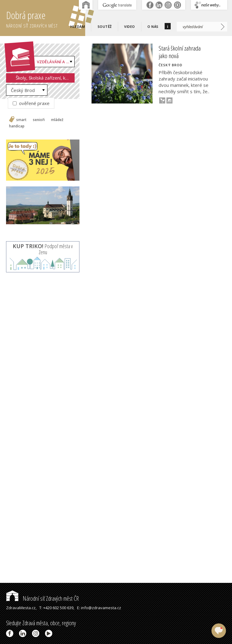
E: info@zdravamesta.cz (99, 608)
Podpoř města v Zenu (43, 249)
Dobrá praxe (46, 18)
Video (130, 26)
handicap (17, 126)
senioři (39, 120)
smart (21, 120)
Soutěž (105, 26)
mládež (57, 120)
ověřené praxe (31, 103)
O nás (153, 26)
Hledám (78, 26)
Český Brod (23, 90)
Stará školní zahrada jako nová (180, 52)
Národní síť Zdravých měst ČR (42, 598)
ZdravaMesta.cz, (21, 608)
